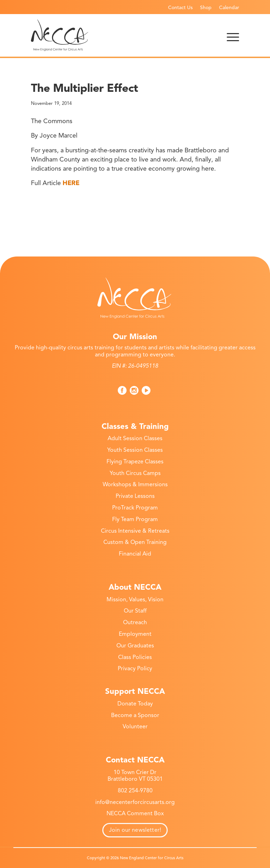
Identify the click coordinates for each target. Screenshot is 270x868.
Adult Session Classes (135, 438)
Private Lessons (135, 496)
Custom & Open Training (135, 542)
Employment (135, 634)
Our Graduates (135, 646)
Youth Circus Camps (135, 473)
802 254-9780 (135, 791)
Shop (206, 8)
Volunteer (135, 727)
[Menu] (233, 35)
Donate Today (135, 704)
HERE (71, 183)
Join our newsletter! (135, 830)
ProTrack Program (135, 508)
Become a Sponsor (135, 715)
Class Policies (135, 657)
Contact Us (180, 8)
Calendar (229, 8)
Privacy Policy (135, 669)
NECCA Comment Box (135, 813)
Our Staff (135, 611)
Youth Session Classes (135, 450)
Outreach (135, 622)
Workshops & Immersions (135, 484)
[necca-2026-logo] (60, 35)
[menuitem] (181, 7)
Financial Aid (135, 554)
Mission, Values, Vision (135, 600)
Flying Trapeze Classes (135, 462)
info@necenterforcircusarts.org (135, 802)
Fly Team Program (135, 519)
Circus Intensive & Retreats (135, 531)
